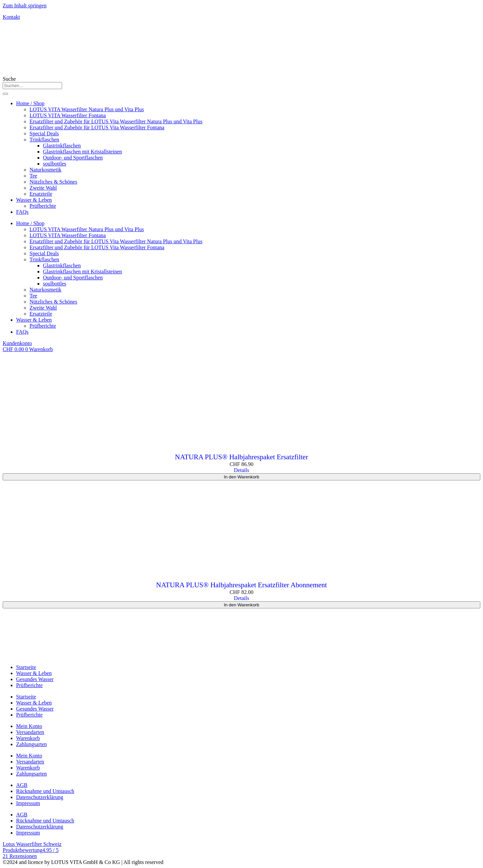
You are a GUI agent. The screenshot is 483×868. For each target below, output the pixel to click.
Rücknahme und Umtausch (45, 791)
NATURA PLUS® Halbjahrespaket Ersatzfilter (242, 457)
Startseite (26, 667)
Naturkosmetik (45, 170)
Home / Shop (30, 103)
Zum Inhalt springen (25, 6)
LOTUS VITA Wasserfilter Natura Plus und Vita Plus (87, 109)
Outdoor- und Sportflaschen (73, 158)
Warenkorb (28, 738)
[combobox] (32, 86)
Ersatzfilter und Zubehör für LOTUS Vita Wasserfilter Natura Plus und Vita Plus (116, 121)
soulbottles (55, 164)
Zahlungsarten (32, 744)
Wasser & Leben (34, 200)
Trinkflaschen (44, 140)
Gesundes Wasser (35, 679)
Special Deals (44, 133)
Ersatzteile (41, 194)
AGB (22, 785)
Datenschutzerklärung (40, 797)
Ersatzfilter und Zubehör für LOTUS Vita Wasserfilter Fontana (97, 127)
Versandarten (30, 732)
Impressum (28, 803)
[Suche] (5, 94)
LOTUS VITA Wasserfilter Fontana (68, 115)
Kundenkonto (17, 343)
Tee (33, 176)
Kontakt (11, 17)
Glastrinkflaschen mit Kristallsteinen (83, 152)
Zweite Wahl (43, 188)
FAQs (22, 212)
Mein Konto (29, 726)
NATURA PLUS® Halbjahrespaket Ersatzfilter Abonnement (241, 585)
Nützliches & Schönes (53, 182)
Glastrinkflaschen (62, 146)
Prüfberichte (43, 206)
